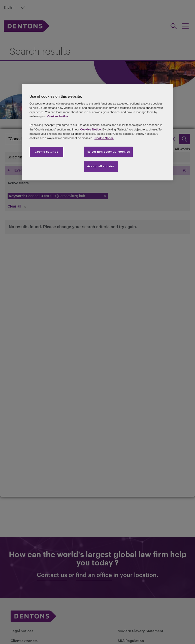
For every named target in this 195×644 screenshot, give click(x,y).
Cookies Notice (58, 117)
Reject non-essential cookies (108, 152)
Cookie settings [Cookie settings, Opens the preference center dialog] (46, 152)
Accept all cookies (101, 166)
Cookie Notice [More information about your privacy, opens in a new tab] (104, 138)
